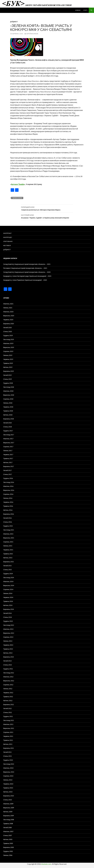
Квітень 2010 (8, 792)
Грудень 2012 (8, 669)
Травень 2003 (8, 843)
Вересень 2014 (9, 585)
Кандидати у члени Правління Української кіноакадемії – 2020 (25, 280)
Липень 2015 (8, 546)
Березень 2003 (9, 847)
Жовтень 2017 (8, 439)
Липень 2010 (8, 780)
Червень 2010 (8, 784)
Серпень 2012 (8, 685)
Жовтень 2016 (8, 486)
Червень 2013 (8, 645)
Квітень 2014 (8, 605)
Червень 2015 (8, 550)
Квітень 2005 (8, 839)
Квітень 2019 (8, 367)
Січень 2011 (8, 756)
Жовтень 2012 (8, 677)
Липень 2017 (8, 451)
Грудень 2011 (8, 716)
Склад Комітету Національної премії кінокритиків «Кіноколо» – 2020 (27, 272)
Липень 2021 (8, 308)
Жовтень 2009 (8, 804)
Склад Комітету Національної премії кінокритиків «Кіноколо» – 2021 (27, 264)
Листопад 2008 (9, 820)
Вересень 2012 (9, 681)
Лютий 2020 (7, 328)
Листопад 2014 (9, 578)
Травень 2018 (8, 411)
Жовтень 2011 (8, 724)
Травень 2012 (8, 697)
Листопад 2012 (9, 673)
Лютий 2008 (7, 827)
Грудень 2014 (8, 574)
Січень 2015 (8, 570)
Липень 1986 (8, 855)
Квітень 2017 (8, 462)
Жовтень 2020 (8, 312)
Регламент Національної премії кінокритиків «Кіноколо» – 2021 (25, 268)
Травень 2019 (8, 363)
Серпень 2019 (8, 351)
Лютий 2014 (7, 613)
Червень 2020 (8, 320)
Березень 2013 (9, 657)
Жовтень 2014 (8, 581)
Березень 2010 (9, 796)
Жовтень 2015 (8, 534)
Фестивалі (7, 246)
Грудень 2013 (8, 621)
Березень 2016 (9, 514)
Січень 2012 (8, 712)
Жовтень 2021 (8, 304)
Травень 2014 (8, 601)
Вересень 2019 (9, 347)
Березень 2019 (9, 371)
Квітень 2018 (8, 415)
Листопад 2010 (9, 764)
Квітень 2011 (8, 744)
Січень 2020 (8, 331)
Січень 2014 (8, 617)
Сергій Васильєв (32, 34)
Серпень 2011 (8, 732)
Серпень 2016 (8, 494)
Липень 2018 (8, 403)
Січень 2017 (8, 474)
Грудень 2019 (8, 335)
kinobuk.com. (46, 864)
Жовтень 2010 (8, 768)
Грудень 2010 (8, 760)
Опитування (8, 241)
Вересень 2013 (9, 633)
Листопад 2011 (9, 720)
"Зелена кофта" (17, 198)
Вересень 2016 (9, 490)
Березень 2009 (9, 816)
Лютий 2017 (7, 470)
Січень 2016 (8, 522)
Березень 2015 (9, 562)
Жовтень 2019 (8, 343)
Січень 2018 (8, 427)
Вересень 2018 (9, 395)
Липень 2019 (8, 355)
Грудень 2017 (8, 431)
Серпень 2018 (8, 399)
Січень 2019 (8, 379)
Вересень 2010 (9, 772)
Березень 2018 (9, 419)
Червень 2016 (8, 502)
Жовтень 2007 (8, 831)
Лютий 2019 (7, 375)
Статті (85, 10)
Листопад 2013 (9, 625)
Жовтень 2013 (8, 629)
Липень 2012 (8, 689)
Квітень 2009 (8, 812)
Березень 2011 (9, 748)
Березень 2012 (9, 704)
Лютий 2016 (7, 518)
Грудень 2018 (8, 383)
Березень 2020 (9, 324)
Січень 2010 (8, 800)
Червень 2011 (8, 736)
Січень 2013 (8, 665)
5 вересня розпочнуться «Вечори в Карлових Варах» (47, 208)
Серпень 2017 (8, 447)
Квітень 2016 (8, 510)
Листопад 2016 (9, 482)
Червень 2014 (8, 597)
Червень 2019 (8, 359)
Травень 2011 (8, 740)
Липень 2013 (8, 641)
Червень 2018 (8, 407)
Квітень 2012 (8, 701)
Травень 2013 (8, 649)
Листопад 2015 (9, 530)
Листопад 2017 (9, 435)
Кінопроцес (8, 237)
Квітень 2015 (8, 558)
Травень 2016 (8, 506)
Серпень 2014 (8, 589)
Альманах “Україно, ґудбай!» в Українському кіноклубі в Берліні (47, 216)
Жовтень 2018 (8, 391)
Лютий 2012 (7, 708)
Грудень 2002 (8, 851)
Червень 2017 (8, 455)
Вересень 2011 (9, 728)
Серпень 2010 (8, 776)
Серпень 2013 (8, 637)
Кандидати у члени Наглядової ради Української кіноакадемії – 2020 (27, 276)
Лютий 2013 (7, 661)
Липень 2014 (8, 593)
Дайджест (14, 22)
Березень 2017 (9, 466)
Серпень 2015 (8, 542)
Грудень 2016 (8, 478)
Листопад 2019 (9, 339)
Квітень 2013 (8, 653)
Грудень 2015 (8, 526)
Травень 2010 (8, 788)
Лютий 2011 (7, 752)
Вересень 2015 (9, 538)
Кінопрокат (7, 233)
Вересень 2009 (9, 808)
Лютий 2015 (7, 566)
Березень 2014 (9, 609)
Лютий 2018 (7, 423)
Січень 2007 (8, 835)
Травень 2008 (8, 824)
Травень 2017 (8, 458)
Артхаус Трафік (18, 184)
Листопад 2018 (9, 387)
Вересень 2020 (9, 316)
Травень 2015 (8, 554)
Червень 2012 (8, 693)
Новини (78, 10)
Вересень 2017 (9, 443)
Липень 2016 (8, 498)
